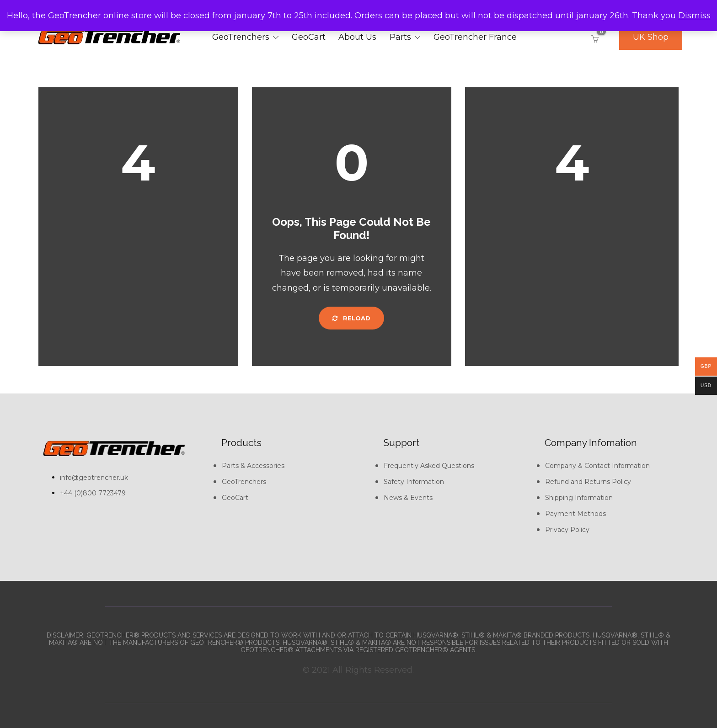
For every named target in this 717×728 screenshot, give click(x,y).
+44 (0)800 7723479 (93, 493)
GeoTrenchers (241, 37)
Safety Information (414, 482)
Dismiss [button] (694, 16)
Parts (400, 37)
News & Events (408, 498)
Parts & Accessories (253, 466)
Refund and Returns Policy (588, 482)
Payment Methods (575, 514)
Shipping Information (579, 498)
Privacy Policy (567, 530)
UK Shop (651, 37)
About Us (357, 37)
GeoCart (309, 37)
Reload (351, 318)
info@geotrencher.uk (94, 478)
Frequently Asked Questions (429, 466)
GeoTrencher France (475, 37)
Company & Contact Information (597, 466)
